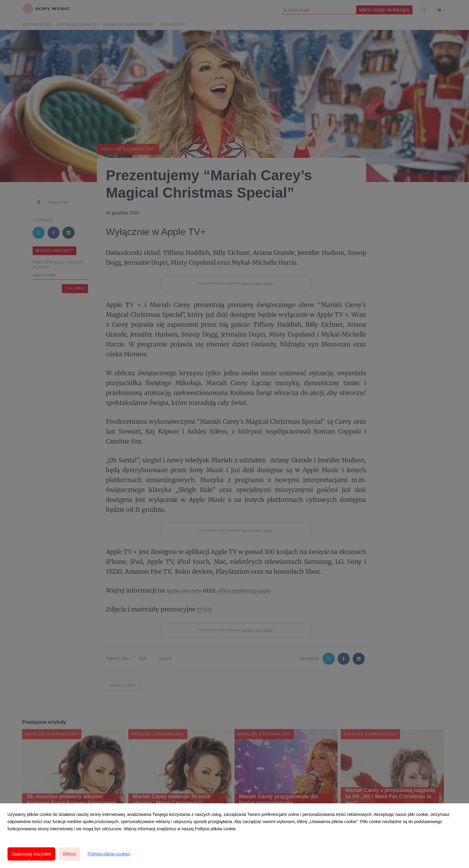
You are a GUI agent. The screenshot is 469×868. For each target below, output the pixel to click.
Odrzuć (69, 854)
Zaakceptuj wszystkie (31, 854)
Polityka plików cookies (109, 854)
